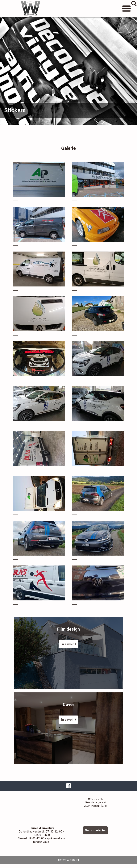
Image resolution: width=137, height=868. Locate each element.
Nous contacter (95, 830)
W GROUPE (31, 9)
